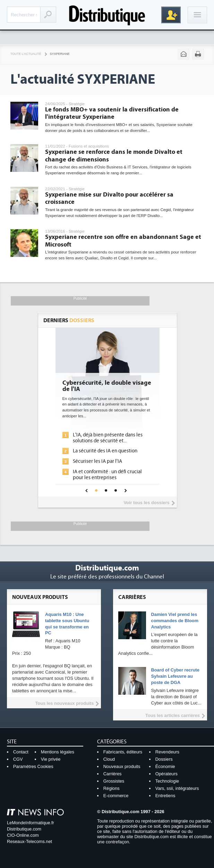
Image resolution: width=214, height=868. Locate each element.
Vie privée (51, 759)
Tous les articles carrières (173, 715)
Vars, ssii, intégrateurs (177, 788)
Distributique (107, 15)
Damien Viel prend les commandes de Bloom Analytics (175, 621)
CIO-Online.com (23, 835)
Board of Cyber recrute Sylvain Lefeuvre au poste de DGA (175, 676)
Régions (112, 788)
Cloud (109, 759)
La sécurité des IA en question (105, 451)
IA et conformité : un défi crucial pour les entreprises (107, 475)
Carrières (113, 774)
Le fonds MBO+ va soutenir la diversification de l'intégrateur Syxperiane (112, 113)
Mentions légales (58, 752)
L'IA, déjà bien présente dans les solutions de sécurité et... (108, 438)
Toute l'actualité (26, 54)
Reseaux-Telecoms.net (29, 841)
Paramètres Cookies (33, 766)
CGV (18, 759)
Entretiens (165, 796)
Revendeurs (167, 752)
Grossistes (114, 781)
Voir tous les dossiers (146, 503)
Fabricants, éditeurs (123, 752)
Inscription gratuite (171, 15)
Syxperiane (60, 54)
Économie (165, 766)
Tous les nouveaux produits (64, 703)
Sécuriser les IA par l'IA (97, 461)
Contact (21, 752)
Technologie (167, 781)
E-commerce (116, 796)
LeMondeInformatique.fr (31, 823)
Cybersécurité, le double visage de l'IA (107, 386)
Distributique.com (24, 829)
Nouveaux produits (122, 766)
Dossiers (164, 759)
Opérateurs (166, 774)
